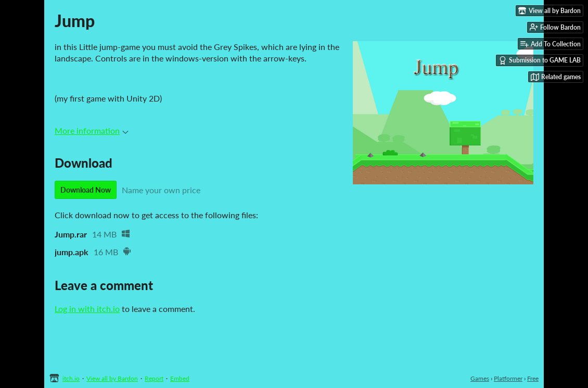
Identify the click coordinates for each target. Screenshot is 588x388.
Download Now (86, 190)
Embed (180, 378)
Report (154, 378)
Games (480, 378)
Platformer (508, 378)
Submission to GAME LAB (540, 60)
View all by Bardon (112, 378)
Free (533, 378)
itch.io (71, 378)
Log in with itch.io (87, 309)
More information (92, 130)
